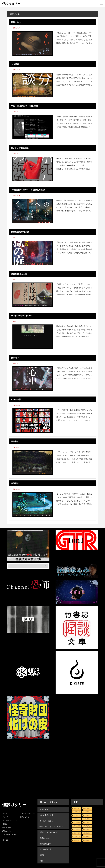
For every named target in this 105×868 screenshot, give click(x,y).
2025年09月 (87, 833)
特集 (41, 857)
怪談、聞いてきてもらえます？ (51, 825)
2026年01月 (87, 840)
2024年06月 (77, 808)
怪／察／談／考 (45, 846)
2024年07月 (87, 808)
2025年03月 (87, 822)
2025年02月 (77, 822)
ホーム (5, 813)
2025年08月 (77, 833)
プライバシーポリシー (27, 813)
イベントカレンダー (9, 835)
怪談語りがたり (45, 836)
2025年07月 (87, 830)
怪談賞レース (7, 828)
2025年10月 (77, 837)
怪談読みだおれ (45, 841)
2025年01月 (87, 819)
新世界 (42, 852)
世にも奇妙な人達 (46, 815)
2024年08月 (77, 812)
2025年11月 (87, 837)
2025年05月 (87, 826)
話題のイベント (8, 831)
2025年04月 (77, 826)
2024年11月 (87, 815)
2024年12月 (77, 819)
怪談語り (5, 824)
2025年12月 (77, 840)
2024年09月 (87, 812)
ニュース (5, 817)
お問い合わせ (24, 817)
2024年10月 (77, 815)
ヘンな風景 (44, 809)
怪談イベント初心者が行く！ (50, 830)
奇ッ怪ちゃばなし (46, 820)
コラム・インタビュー (10, 820)
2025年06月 (77, 830)
